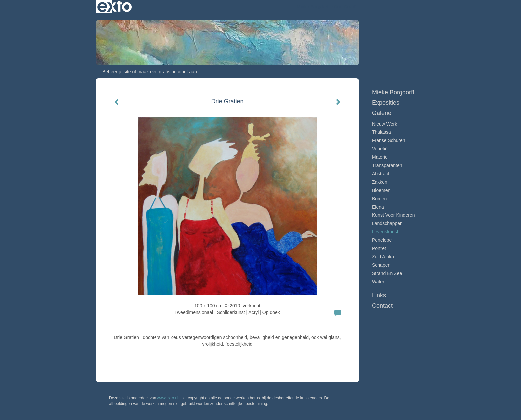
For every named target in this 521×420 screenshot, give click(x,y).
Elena (378, 207)
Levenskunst (385, 232)
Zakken (380, 182)
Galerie (382, 113)
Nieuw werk (385, 124)
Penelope (382, 240)
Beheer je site (117, 72)
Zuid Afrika (383, 257)
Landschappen (387, 223)
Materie (380, 157)
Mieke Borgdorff (313, 7)
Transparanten (387, 165)
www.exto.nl (168, 398)
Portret (379, 248)
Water (378, 282)
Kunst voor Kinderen (393, 215)
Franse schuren (389, 140)
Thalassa (382, 132)
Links (379, 295)
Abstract (381, 174)
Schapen (381, 265)
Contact (382, 306)
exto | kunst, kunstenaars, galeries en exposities (114, 7)
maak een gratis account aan (167, 72)
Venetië (380, 149)
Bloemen (381, 190)
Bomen (379, 199)
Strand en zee (387, 273)
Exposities (386, 103)
